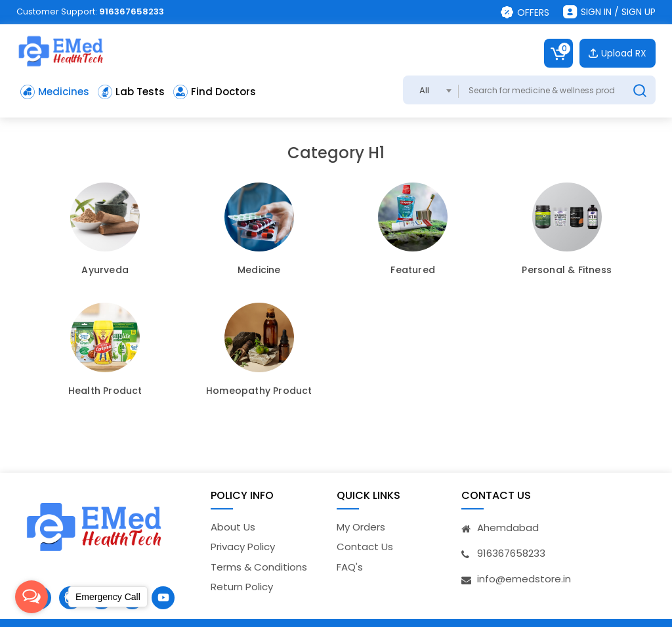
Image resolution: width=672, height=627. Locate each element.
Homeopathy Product (259, 391)
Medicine (259, 270)
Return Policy (242, 587)
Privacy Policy (243, 547)
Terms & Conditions (259, 567)
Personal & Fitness (567, 270)
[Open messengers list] (31, 597)
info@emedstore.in (524, 579)
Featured (413, 270)
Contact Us (365, 547)
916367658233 (132, 11)
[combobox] (431, 90)
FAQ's (350, 567)
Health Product (105, 391)
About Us (233, 527)
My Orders (361, 527)
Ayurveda (105, 270)
